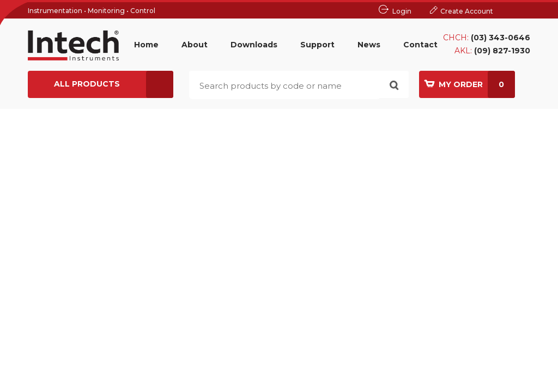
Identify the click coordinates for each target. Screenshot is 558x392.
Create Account (467, 11)
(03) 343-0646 (501, 38)
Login (402, 11)
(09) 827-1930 (502, 51)
